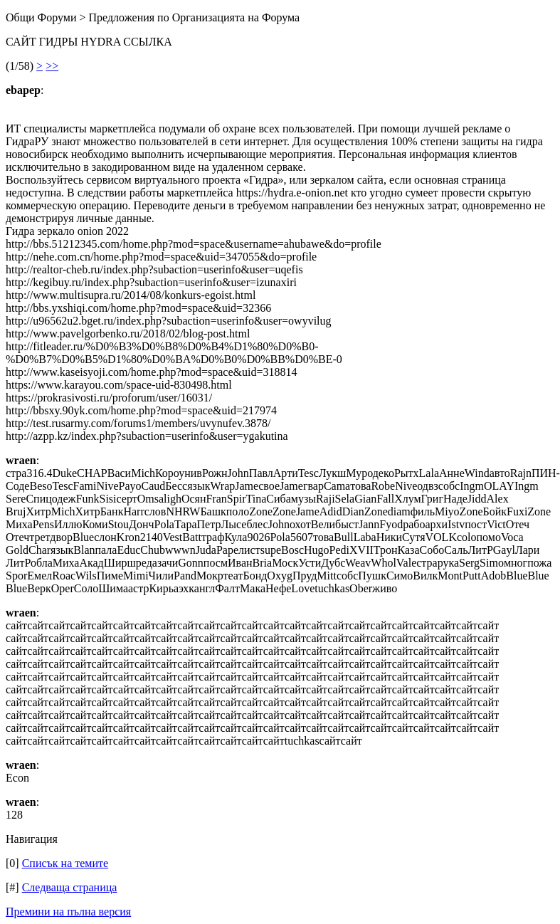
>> (52, 66)
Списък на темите (65, 863)
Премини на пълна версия (68, 912)
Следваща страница (70, 887)
